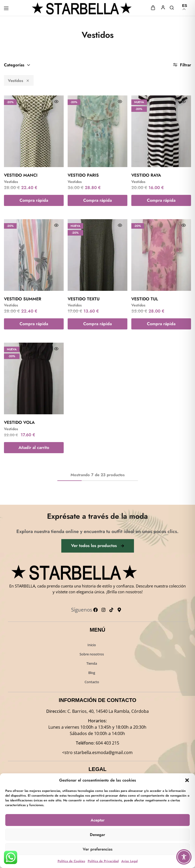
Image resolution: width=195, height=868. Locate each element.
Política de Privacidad (103, 861)
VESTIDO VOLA (19, 422)
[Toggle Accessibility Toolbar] (184, 857)
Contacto (92, 682)
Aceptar (98, 820)
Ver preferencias (98, 849)
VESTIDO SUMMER (23, 299)
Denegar (97, 835)
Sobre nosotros (92, 654)
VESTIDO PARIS (83, 175)
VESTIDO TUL (145, 299)
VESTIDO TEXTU (84, 299)
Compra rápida (34, 200)
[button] (187, 780)
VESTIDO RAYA (146, 175)
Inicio (92, 645)
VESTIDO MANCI (21, 175)
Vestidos (19, 81)
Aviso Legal (129, 861)
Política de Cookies (71, 861)
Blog (92, 673)
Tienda (92, 663)
